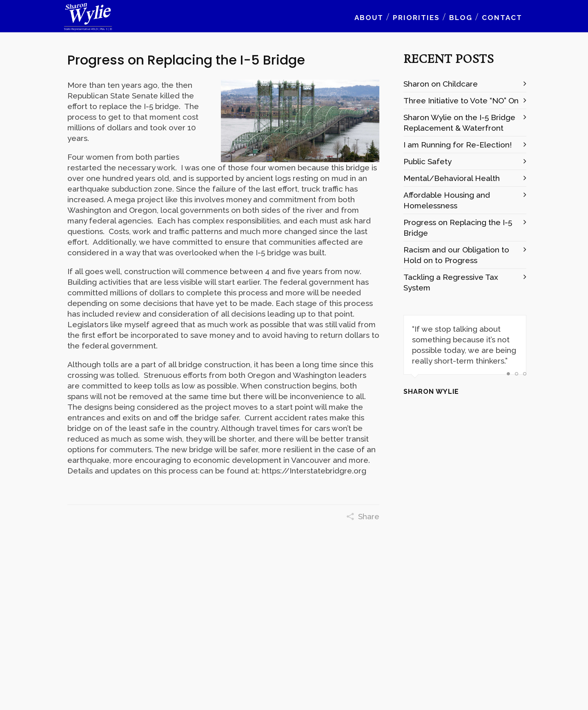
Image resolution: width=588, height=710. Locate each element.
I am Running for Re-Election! (458, 145)
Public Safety (428, 161)
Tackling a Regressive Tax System (451, 282)
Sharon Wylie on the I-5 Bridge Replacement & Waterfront (459, 123)
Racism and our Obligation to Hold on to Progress (456, 255)
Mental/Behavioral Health (452, 178)
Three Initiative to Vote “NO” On (461, 100)
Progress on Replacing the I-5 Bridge (458, 228)
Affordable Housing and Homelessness (447, 200)
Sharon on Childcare (441, 84)
